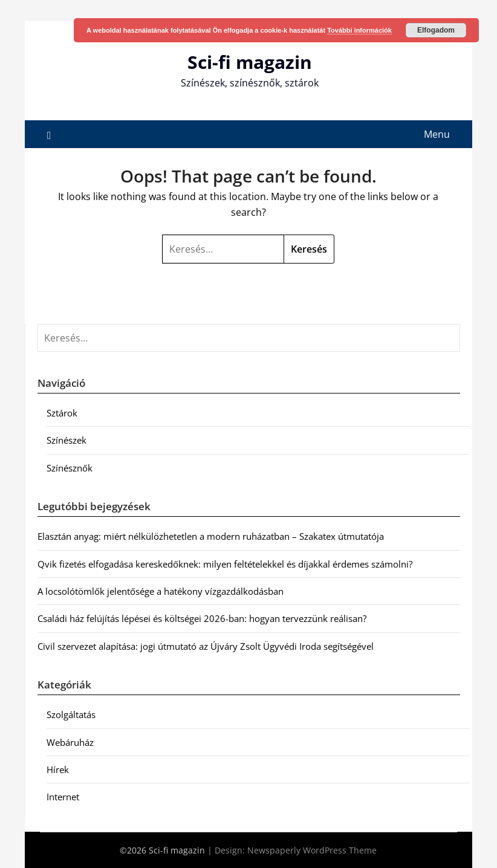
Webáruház (70, 742)
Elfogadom (436, 30)
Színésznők (70, 468)
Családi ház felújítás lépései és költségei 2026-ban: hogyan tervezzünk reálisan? (202, 618)
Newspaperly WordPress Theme (312, 850)
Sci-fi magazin (250, 62)
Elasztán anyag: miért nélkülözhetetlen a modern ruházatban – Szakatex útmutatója (211, 536)
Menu (437, 134)
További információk (359, 30)
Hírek (58, 769)
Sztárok (62, 413)
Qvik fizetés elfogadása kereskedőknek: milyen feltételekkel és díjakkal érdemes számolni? (225, 564)
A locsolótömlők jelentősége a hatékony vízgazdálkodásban (161, 591)
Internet (63, 797)
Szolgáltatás (71, 714)
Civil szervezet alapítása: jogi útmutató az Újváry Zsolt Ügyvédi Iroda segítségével (206, 646)
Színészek (67, 440)
